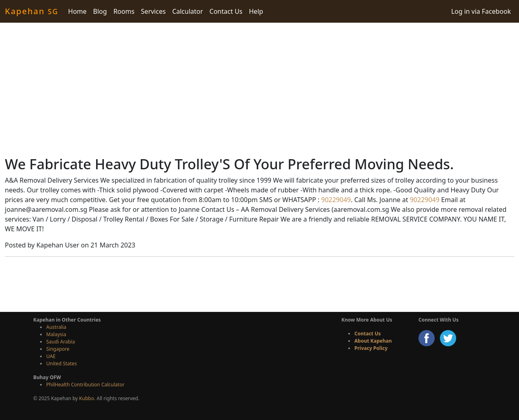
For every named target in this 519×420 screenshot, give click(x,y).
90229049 (335, 200)
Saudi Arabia (61, 342)
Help (256, 11)
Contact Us (226, 11)
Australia (56, 327)
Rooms (124, 11)
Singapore (58, 349)
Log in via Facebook (481, 11)
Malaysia (56, 334)
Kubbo (87, 398)
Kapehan (32, 11)
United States (61, 364)
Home (77, 11)
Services (153, 11)
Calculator (188, 11)
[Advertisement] (259, 89)
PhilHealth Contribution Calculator (85, 385)
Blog (100, 11)
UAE (51, 356)
